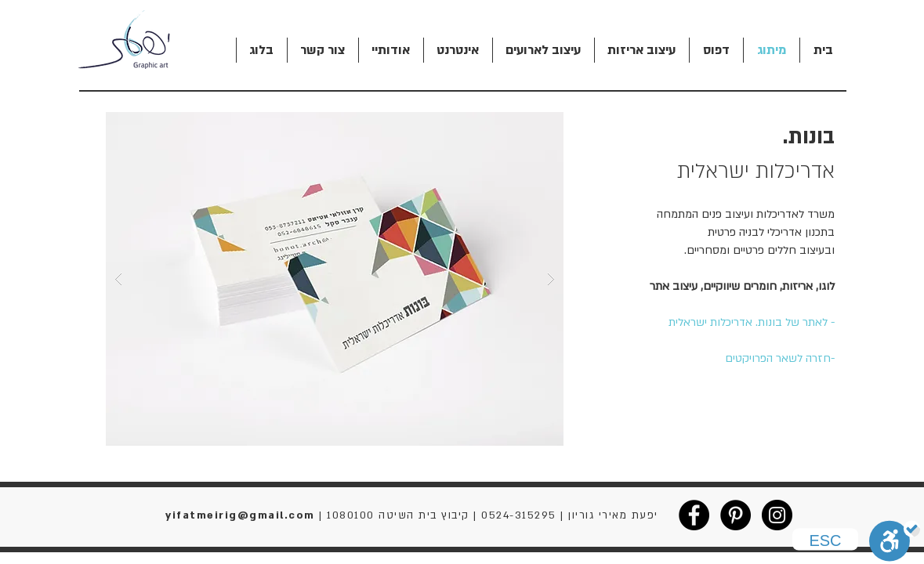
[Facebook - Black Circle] (694, 515)
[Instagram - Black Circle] (777, 515)
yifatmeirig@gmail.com (240, 515)
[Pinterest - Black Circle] (736, 515)
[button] (335, 279)
